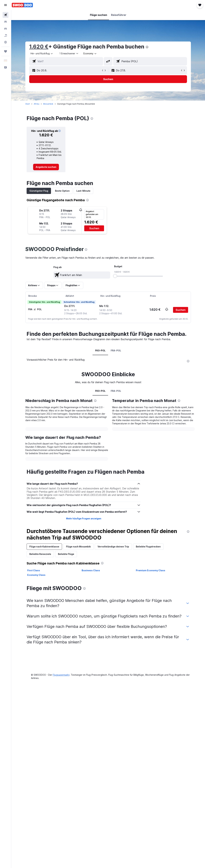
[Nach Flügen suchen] (6, 15)
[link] (46, 167)
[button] (6, 5)
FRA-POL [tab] (116, 350)
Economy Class (36, 575)
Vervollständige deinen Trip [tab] (113, 547)
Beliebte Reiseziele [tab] (40, 554)
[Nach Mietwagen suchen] (6, 29)
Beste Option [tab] (62, 191)
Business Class (91, 570)
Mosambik (48, 104)
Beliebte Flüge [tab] (66, 554)
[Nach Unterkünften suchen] (6, 22)
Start (28, 104)
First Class (34, 570)
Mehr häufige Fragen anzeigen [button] (84, 518)
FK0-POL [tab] (100, 350)
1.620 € (39, 47)
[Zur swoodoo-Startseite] (22, 5)
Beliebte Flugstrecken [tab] (148, 547)
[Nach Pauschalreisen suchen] (6, 35)
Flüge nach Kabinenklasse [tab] (44, 547)
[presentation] (147, 47)
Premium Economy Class (151, 570)
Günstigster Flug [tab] (39, 191)
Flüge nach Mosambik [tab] (78, 547)
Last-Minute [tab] (83, 191)
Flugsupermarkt (61, 675)
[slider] (115, 276)
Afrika (37, 104)
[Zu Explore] (6, 42)
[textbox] (82, 275)
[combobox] (90, 54)
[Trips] (6, 51)
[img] (60, 131)
